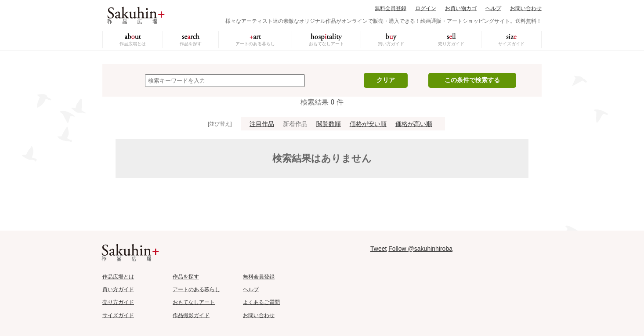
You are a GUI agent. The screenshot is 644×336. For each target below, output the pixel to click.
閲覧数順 (329, 124)
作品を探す (191, 44)
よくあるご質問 (261, 302)
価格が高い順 (414, 124)
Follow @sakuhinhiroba (420, 249)
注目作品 (262, 124)
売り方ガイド (451, 44)
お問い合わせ (526, 8)
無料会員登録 (391, 8)
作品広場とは (133, 44)
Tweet (378, 249)
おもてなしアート (326, 44)
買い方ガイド (391, 44)
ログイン (426, 8)
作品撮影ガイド (191, 315)
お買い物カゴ (461, 8)
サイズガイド (511, 44)
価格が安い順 (368, 124)
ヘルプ (493, 8)
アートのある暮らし (255, 44)
